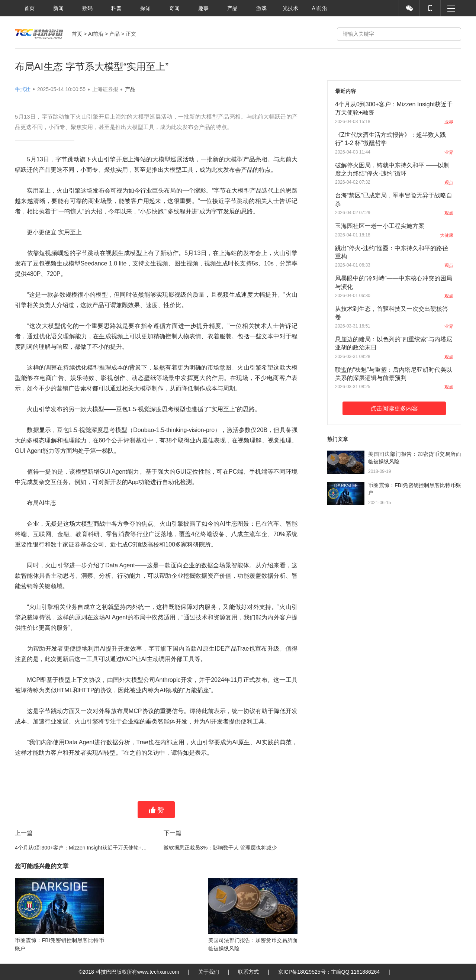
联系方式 (248, 972)
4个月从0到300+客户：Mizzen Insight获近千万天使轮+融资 (82, 848)
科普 (116, 8)
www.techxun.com (158, 972)
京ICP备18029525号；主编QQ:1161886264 (329, 972)
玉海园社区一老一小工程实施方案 (380, 226)
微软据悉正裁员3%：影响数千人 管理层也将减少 (220, 848)
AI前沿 (319, 8)
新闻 (58, 8)
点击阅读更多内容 (394, 408)
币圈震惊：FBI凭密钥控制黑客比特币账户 (415, 489)
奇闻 (174, 8)
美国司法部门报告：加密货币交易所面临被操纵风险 (415, 458)
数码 (87, 8)
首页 (29, 8)
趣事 (203, 8)
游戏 (261, 8)
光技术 (290, 8)
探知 (145, 8)
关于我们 (209, 972)
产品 (232, 8)
